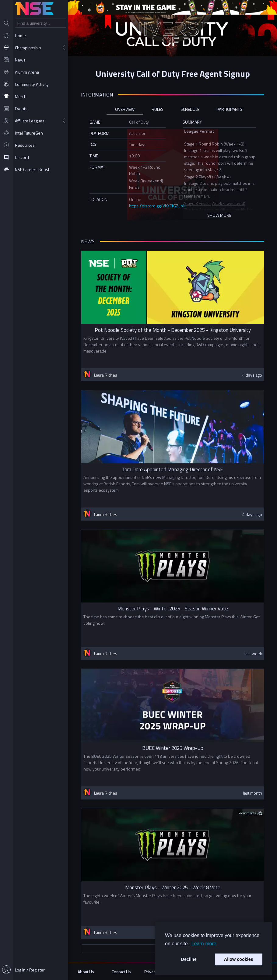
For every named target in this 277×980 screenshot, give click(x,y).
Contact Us (121, 972)
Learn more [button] (204, 944)
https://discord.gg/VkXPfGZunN (157, 206)
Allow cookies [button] (239, 959)
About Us (86, 972)
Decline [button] (189, 959)
